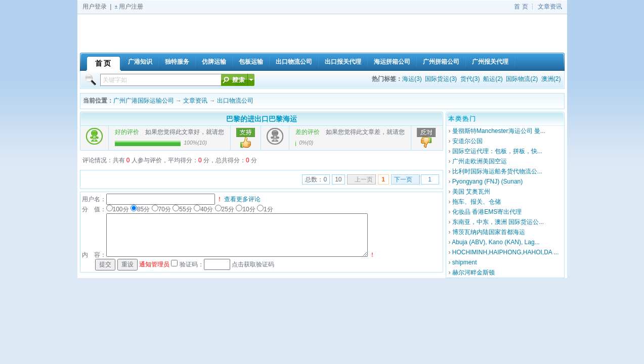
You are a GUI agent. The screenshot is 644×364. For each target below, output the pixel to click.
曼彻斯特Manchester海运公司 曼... (499, 131)
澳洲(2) (551, 79)
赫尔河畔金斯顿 (474, 272)
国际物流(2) (522, 79)
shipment (465, 262)
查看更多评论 (242, 199)
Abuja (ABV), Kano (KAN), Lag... (496, 242)
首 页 (521, 7)
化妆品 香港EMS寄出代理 (487, 212)
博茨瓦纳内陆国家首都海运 (489, 232)
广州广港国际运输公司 (144, 101)
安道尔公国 (467, 141)
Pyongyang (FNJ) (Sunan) (487, 181)
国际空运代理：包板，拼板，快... (497, 151)
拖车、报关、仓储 (477, 202)
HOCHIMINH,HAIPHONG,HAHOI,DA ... (506, 252)
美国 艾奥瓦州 (471, 192)
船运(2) (493, 79)
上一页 (364, 179)
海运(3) (412, 79)
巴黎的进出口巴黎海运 (262, 119)
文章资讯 (550, 7)
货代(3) (470, 79)
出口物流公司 (235, 101)
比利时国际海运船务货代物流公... (497, 171)
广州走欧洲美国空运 (480, 161)
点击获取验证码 (253, 264)
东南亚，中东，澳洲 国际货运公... (498, 222)
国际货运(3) (441, 79)
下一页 (403, 179)
